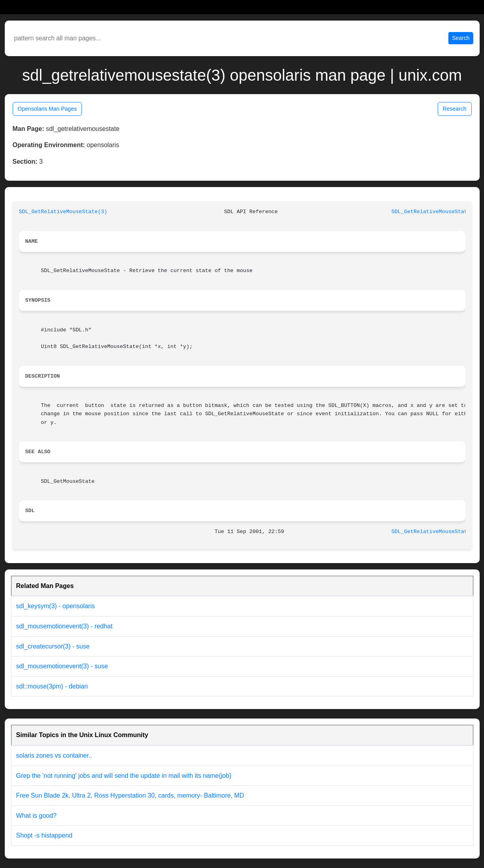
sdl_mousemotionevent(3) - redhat (65, 626)
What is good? (36, 816)
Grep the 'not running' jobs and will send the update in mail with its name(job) (124, 776)
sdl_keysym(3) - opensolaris (56, 606)
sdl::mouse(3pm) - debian (52, 686)
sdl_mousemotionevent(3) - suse (62, 666)
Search (461, 38)
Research (455, 109)
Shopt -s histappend (44, 835)
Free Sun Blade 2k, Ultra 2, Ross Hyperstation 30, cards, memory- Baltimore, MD (130, 795)
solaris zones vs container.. (54, 755)
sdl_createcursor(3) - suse (53, 646)
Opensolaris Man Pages (47, 109)
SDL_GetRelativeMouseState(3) (63, 212)
